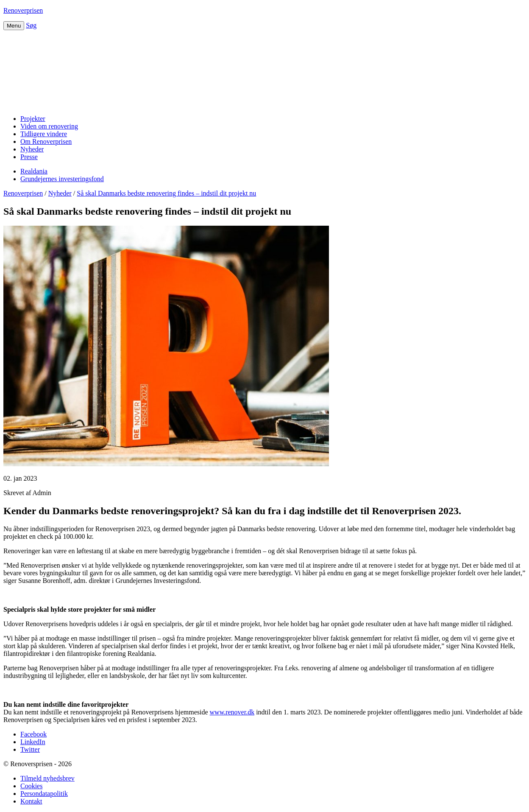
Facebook (33, 734)
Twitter (30, 749)
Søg (31, 25)
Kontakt (31, 801)
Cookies (31, 786)
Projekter (33, 119)
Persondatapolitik (44, 794)
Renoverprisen (23, 10)
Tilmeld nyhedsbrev (47, 778)
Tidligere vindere (44, 134)
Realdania (34, 171)
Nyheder (32, 149)
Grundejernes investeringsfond (62, 179)
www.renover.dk (232, 712)
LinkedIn (33, 742)
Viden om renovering (49, 126)
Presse (29, 157)
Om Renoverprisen (46, 141)
